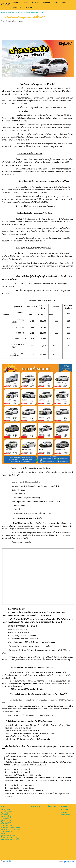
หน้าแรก (4, 13)
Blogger (11, 13)
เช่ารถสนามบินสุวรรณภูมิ (14, 21)
